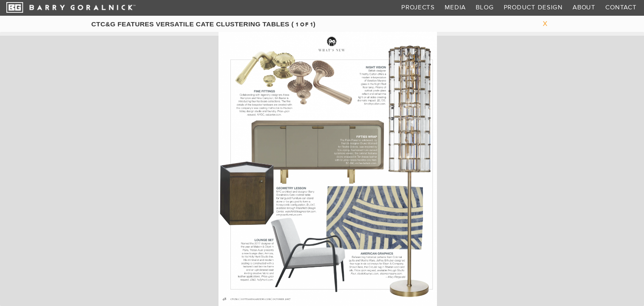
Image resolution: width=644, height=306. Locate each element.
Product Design (533, 7)
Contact (621, 7)
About (584, 7)
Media (455, 7)
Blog (485, 7)
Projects (418, 7)
